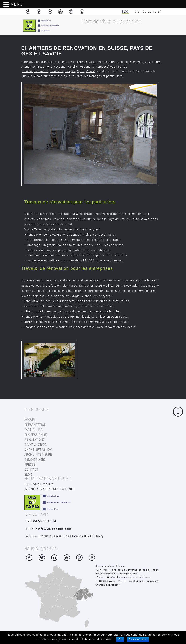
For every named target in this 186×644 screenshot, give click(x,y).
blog (28, 475)
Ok (120, 639)
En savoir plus (138, 639)
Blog (125, 12)
